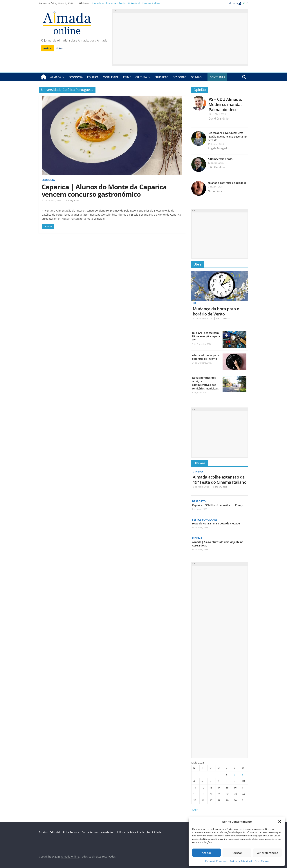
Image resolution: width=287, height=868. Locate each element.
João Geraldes (217, 167)
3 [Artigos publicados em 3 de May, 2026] (243, 774)
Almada (56, 77)
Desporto (180, 77)
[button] (280, 822)
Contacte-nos (90, 832)
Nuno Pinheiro (217, 191)
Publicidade (154, 832)
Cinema (198, 471)
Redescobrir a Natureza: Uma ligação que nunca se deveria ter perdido (227, 136)
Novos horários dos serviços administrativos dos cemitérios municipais (205, 383)
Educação (161, 77)
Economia (76, 77)
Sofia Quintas (72, 200)
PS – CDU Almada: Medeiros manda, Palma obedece (225, 104)
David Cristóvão (219, 118)
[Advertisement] (180, 39)
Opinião (196, 77)
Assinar (48, 48)
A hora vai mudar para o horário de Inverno (206, 357)
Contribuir (217, 77)
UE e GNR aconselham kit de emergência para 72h (206, 336)
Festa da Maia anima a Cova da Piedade (216, 523)
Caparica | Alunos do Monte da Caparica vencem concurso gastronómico (104, 191)
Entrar (60, 48)
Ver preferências (267, 853)
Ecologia (48, 180)
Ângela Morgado (218, 148)
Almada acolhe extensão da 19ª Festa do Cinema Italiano (127, 3)
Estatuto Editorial (49, 832)
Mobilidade (111, 77)
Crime (127, 77)
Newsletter (107, 832)
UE (195, 303)
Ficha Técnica (262, 861)
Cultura (141, 77)
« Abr (195, 810)
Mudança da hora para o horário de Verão (216, 311)
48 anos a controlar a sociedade (227, 183)
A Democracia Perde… (221, 159)
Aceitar (206, 853)
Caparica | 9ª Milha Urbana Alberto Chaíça (218, 505)
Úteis (197, 264)
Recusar (237, 853)
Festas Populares (205, 520)
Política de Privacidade (217, 861)
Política (93, 77)
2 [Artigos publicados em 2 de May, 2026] (234, 774)
